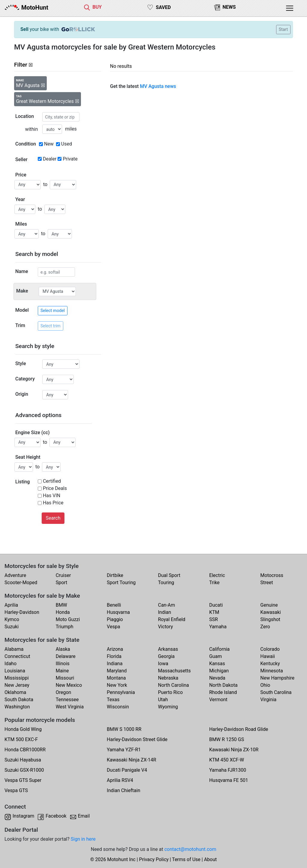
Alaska (63, 649)
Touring (166, 583)
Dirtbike (115, 575)
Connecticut (17, 656)
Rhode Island (223, 692)
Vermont (218, 700)
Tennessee (67, 700)
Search (53, 518)
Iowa (163, 664)
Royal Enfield (172, 619)
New (49, 144)
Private (70, 159)
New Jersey (17, 685)
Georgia (166, 656)
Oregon (64, 692)
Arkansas (168, 649)
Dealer (50, 159)
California (219, 649)
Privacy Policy (154, 859)
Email (84, 816)
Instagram (23, 816)
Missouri (65, 678)
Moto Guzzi (68, 619)
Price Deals (55, 488)
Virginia (268, 700)
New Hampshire (277, 678)
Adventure (15, 575)
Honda (63, 612)
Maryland (117, 671)
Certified (52, 481)
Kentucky (270, 664)
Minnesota (271, 671)
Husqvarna (118, 612)
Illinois (63, 664)
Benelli (114, 605)
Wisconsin (118, 707)
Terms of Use (186, 859)
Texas (113, 700)
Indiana (115, 664)
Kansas (217, 664)
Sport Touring (121, 583)
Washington (17, 707)
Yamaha (218, 627)
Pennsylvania (121, 692)
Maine (62, 671)
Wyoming (168, 707)
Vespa (113, 627)
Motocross (272, 575)
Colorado (270, 649)
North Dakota (224, 685)
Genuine (269, 605)
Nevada (217, 678)
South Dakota (19, 700)
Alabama (14, 649)
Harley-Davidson (22, 612)
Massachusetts (174, 671)
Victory (165, 627)
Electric (217, 575)
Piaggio (115, 619)
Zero (265, 627)
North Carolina (173, 685)
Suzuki (12, 627)
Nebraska (168, 678)
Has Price (53, 503)
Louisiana (15, 671)
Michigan (219, 671)
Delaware (66, 656)
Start (283, 29)
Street (267, 583)
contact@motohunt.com (190, 849)
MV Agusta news (158, 86)
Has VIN (52, 496)
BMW (61, 605)
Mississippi (17, 678)
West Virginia (70, 707)
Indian (165, 612)
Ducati (216, 605)
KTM (214, 612)
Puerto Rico (170, 692)
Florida (114, 656)
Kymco (12, 619)
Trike (215, 583)
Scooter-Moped (21, 583)
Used (67, 144)
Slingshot (270, 619)
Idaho (10, 664)
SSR (214, 619)
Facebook (56, 816)
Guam (216, 656)
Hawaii (268, 656)
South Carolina (276, 692)
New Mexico (69, 685)
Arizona (115, 649)
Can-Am (167, 605)
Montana (116, 678)
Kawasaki (270, 612)
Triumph (65, 627)
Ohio (265, 685)
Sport (62, 583)
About (210, 859)
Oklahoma (15, 692)
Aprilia (11, 605)
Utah (163, 700)
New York (117, 685)
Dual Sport (169, 575)
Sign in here (83, 839)
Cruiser (63, 575)
